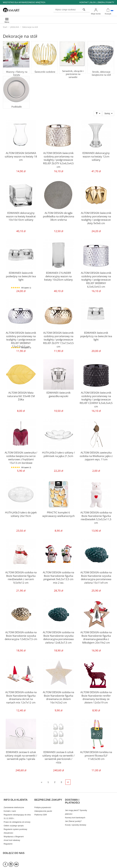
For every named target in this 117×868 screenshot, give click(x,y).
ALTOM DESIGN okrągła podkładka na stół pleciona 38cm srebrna (58, 215)
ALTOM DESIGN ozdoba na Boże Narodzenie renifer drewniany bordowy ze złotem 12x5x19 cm (96, 696)
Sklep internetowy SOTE (105, 865)
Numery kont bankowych (75, 812)
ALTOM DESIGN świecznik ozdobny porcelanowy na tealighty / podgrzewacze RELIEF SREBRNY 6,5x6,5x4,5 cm (96, 278)
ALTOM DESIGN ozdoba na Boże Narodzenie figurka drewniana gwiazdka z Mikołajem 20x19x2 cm (96, 636)
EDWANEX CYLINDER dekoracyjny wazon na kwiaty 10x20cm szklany (58, 275)
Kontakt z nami (10, 806)
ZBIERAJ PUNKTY (106, 2)
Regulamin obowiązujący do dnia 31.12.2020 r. (17, 811)
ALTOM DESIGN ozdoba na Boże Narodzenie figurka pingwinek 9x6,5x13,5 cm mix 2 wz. (58, 576)
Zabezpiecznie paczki (43, 806)
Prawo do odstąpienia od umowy (17, 817)
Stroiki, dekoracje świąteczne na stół (101, 69)
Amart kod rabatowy (12, 835)
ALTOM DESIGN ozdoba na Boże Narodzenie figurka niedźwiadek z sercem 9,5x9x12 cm (21, 576)
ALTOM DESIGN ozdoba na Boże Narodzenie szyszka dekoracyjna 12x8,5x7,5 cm (21, 635)
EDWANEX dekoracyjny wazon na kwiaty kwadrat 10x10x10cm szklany (21, 215)
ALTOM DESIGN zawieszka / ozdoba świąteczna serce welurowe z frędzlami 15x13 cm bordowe (21, 456)
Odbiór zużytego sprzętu (14, 820)
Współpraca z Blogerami (14, 831)
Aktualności (8, 828)
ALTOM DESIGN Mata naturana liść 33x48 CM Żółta (21, 394)
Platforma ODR (41, 809)
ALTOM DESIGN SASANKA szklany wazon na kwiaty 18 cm (21, 154)
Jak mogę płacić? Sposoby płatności (76, 807)
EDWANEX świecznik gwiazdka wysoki (58, 394)
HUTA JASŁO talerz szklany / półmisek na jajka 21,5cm (58, 454)
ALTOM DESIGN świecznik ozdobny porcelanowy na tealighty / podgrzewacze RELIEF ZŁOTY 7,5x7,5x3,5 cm (58, 337)
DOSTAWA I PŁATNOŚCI (72, 798)
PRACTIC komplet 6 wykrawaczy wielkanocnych (58, 513)
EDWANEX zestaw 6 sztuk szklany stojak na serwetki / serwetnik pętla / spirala (21, 755)
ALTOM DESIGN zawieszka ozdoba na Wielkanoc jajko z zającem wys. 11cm (96, 455)
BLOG (93, 2)
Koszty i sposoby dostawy (76, 820)
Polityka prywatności (43, 802)
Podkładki (16, 103)
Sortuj (107, 113)
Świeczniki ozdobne (44, 68)
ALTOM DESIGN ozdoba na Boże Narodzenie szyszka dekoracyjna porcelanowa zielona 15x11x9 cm (96, 576)
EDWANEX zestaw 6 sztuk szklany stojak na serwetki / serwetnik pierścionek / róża (58, 755)
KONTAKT (84, 2)
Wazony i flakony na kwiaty (16, 69)
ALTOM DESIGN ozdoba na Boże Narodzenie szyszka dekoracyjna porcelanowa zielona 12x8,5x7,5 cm (58, 636)
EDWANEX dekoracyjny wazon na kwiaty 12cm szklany (96, 154)
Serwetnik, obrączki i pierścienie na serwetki (73, 69)
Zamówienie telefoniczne (14, 802)
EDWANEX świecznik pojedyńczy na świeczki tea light (96, 335)
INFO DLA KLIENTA (16, 797)
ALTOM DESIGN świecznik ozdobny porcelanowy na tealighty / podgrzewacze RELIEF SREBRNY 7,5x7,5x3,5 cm (21, 338)
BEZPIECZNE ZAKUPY (48, 797)
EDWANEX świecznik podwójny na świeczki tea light (21, 274)
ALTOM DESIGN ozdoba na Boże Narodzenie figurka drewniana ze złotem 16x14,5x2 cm (58, 696)
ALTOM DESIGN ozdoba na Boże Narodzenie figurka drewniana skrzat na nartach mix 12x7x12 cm (21, 696)
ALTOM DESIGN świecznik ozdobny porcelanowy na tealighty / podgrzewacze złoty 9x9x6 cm (96, 217)
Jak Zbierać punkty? (73, 816)
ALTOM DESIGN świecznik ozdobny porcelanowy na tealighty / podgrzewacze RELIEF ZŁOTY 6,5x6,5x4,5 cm (58, 157)
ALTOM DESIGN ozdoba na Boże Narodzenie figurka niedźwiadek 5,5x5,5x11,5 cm (96, 515)
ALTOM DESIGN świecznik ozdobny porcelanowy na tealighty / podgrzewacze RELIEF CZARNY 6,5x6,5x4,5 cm (96, 396)
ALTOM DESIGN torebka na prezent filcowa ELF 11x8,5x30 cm (96, 755)
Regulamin (8, 839)
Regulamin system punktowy (15, 824)
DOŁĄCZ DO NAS (14, 845)
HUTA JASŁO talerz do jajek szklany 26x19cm (21, 513)
